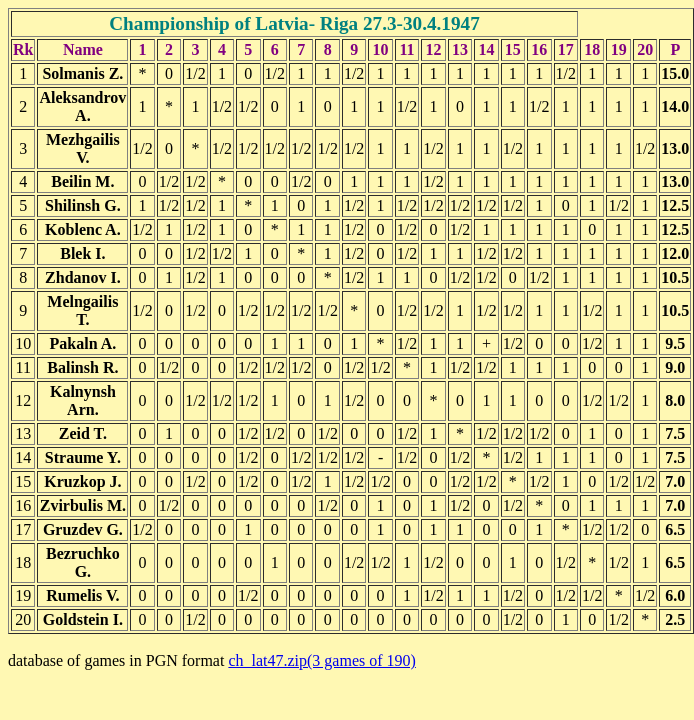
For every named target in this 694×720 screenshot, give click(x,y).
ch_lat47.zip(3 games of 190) (322, 660)
